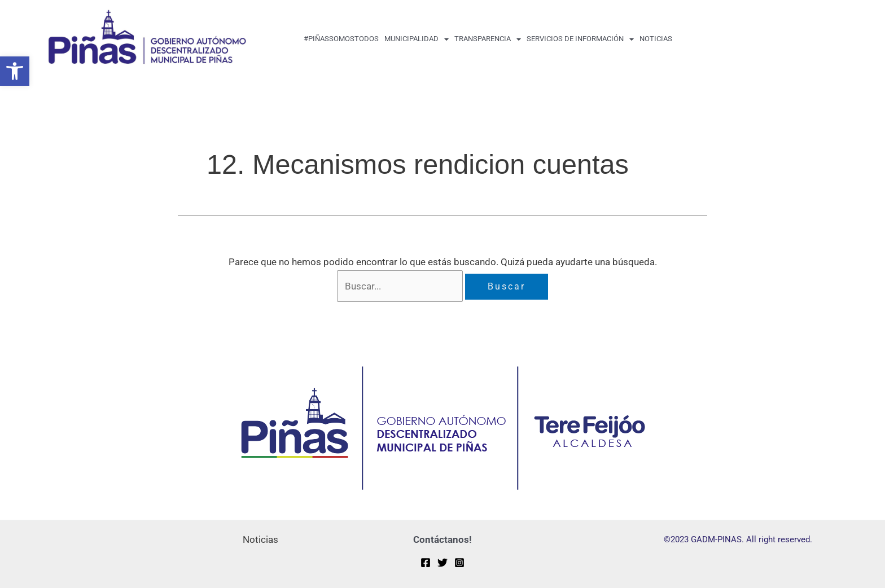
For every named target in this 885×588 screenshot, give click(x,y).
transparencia (488, 39)
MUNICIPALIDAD (417, 39)
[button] (15, 71)
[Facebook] (426, 563)
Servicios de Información (580, 39)
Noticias (656, 39)
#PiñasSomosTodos (341, 39)
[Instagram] (459, 563)
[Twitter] (442, 563)
